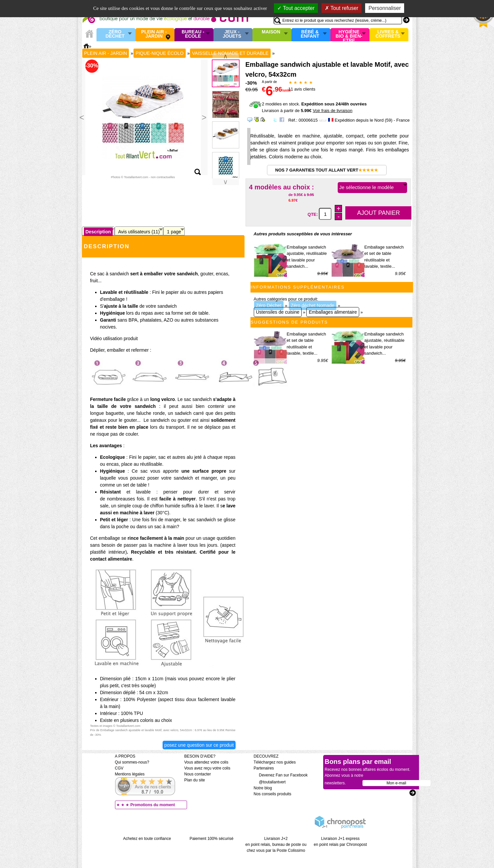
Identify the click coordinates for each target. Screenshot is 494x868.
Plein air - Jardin (154, 34)
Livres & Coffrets (388, 34)
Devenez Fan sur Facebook (281, 775)
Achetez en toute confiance (147, 839)
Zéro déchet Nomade (313, 305)
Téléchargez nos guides (275, 762)
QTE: (313, 214)
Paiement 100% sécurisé (212, 839)
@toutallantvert (270, 782)
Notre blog (263, 788)
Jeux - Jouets (232, 34)
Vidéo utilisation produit (114, 338)
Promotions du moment (153, 805)
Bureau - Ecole (193, 34)
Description (98, 232)
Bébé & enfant (310, 34)
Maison (271, 32)
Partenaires (264, 768)
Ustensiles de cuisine (278, 312)
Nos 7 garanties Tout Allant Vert (327, 170)
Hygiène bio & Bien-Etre (349, 35)
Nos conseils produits (273, 794)
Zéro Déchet (115, 34)
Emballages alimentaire (333, 312)
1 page (174, 232)
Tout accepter (296, 8)
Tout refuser (342, 8)
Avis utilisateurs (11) (139, 232)
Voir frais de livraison (332, 111)
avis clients (302, 89)
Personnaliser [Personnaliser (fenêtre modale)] (385, 8)
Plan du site (195, 780)
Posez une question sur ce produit (199, 745)
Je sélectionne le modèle (367, 187)
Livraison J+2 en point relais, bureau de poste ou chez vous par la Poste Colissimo (276, 845)
